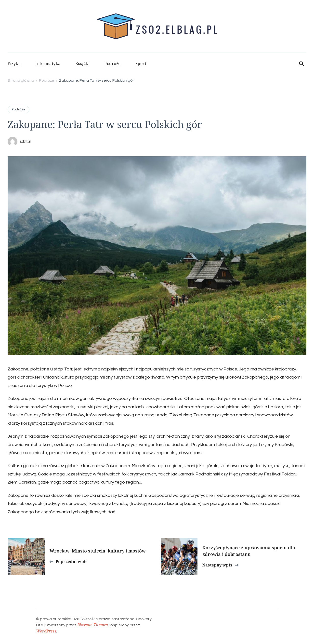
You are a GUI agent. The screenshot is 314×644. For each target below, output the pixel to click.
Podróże (112, 64)
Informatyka (48, 64)
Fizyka (14, 64)
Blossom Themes (93, 625)
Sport (141, 64)
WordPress (46, 631)
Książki (83, 64)
